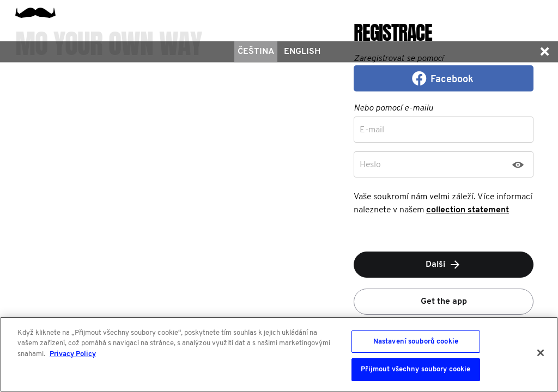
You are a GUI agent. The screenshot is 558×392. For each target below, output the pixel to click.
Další (444, 265)
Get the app (444, 302)
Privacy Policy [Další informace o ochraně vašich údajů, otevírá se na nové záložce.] (73, 354)
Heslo (370, 165)
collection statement (468, 210)
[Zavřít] (541, 353)
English (302, 52)
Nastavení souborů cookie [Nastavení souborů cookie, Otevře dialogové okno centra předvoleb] (416, 342)
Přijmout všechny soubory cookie (416, 369)
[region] (279, 354)
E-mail (372, 130)
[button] (544, 52)
